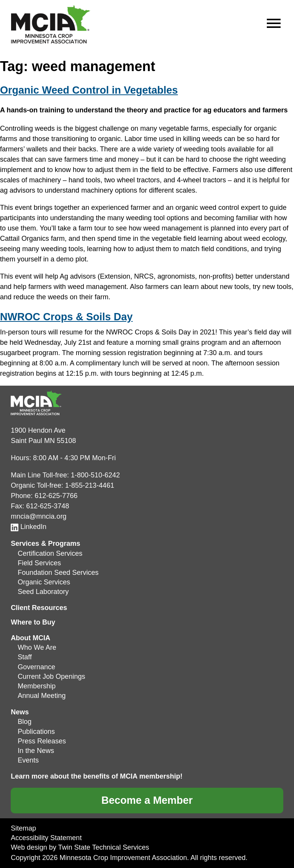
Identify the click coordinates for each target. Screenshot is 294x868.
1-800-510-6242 (95, 475)
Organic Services (44, 582)
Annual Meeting (42, 696)
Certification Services (50, 553)
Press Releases (42, 741)
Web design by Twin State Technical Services (80, 847)
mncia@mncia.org (38, 516)
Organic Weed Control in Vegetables (89, 90)
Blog (24, 722)
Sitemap (23, 828)
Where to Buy (33, 622)
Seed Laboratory (43, 592)
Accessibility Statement (46, 838)
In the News (36, 751)
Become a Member (147, 800)
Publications (36, 732)
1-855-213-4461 (90, 485)
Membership (37, 686)
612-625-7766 (56, 496)
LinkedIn (29, 527)
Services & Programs (45, 544)
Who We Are (37, 647)
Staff (25, 657)
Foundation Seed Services (58, 573)
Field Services (39, 563)
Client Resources (39, 608)
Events (28, 760)
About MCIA (30, 638)
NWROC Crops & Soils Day (66, 317)
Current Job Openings (51, 677)
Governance (36, 667)
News (20, 712)
